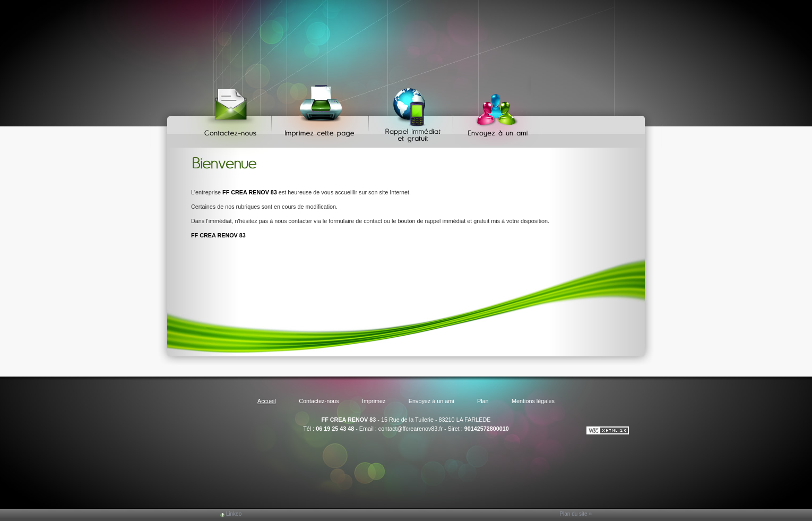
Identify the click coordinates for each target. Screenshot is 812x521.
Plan (483, 401)
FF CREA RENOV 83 (349, 420)
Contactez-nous (232, 112)
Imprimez (322, 112)
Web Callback (412, 112)
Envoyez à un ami (493, 112)
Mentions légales (533, 401)
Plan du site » (576, 514)
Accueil (267, 401)
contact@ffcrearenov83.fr (411, 429)
